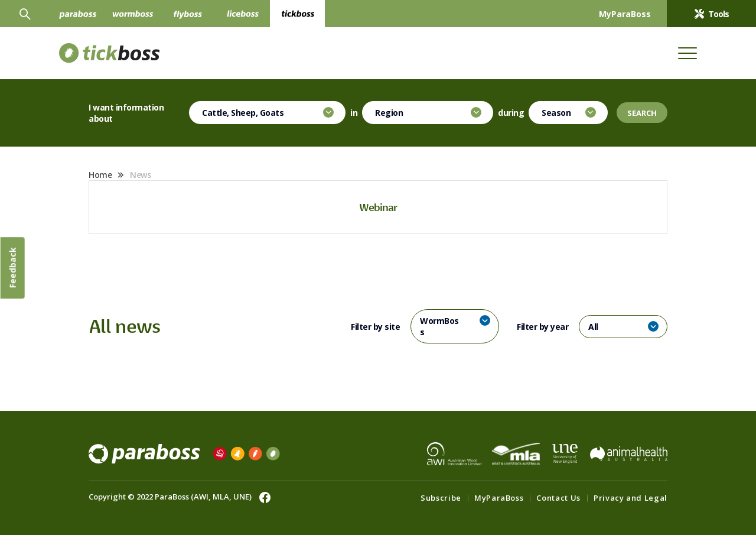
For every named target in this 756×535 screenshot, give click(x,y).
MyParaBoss (499, 498)
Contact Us (558, 498)
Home (100, 175)
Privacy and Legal (630, 498)
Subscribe (441, 498)
